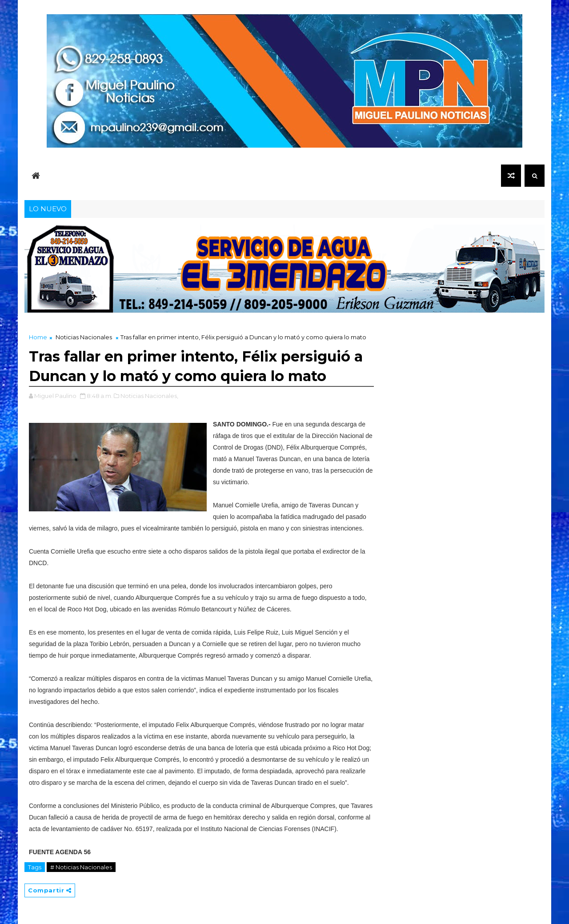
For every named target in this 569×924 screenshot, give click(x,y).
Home (38, 337)
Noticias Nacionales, (149, 396)
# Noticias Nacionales (81, 867)
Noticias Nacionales (84, 337)
